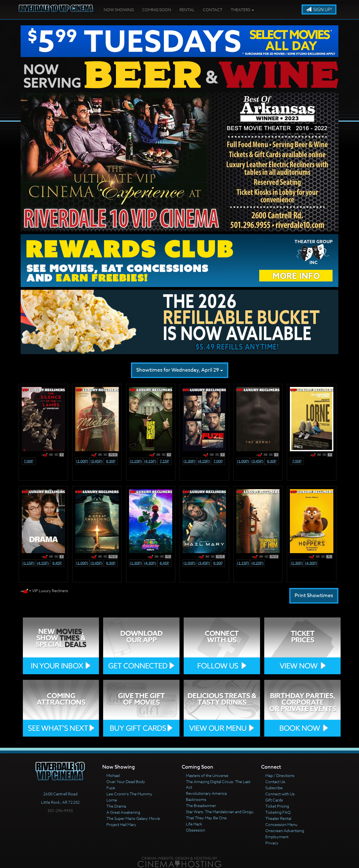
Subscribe (274, 788)
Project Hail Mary (121, 824)
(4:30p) (150, 563)
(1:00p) (82, 461)
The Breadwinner (201, 806)
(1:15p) (136, 461)
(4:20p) (257, 563)
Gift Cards (274, 800)
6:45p (57, 563)
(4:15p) (150, 461)
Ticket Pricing (277, 806)
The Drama (116, 806)
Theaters (242, 10)
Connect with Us (280, 794)
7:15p (164, 461)
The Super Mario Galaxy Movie (133, 818)
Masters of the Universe (207, 775)
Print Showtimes (314, 596)
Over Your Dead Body (126, 782)
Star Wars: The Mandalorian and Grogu (220, 812)
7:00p (28, 461)
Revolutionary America (206, 793)
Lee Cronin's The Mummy (129, 794)
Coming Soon (157, 10)
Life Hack (194, 824)
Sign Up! (319, 10)
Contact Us (275, 782)
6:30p (111, 461)
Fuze (111, 788)
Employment (277, 837)
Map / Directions (280, 775)
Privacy (272, 843)
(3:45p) (97, 461)
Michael (113, 775)
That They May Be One (206, 818)
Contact (213, 10)
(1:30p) (190, 461)
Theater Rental (278, 818)
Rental (187, 10)
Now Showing (119, 10)
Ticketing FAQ (278, 812)
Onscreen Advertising (285, 831)
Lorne (112, 800)
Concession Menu (281, 824)
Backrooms (196, 799)
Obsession (196, 830)
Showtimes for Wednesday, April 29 (180, 370)
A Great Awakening (123, 812)
